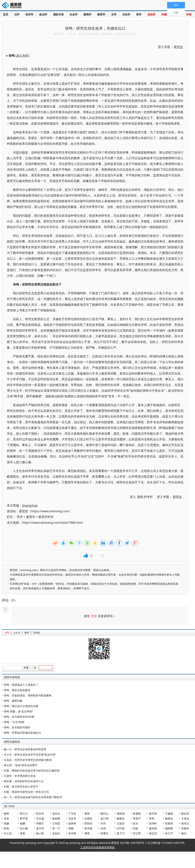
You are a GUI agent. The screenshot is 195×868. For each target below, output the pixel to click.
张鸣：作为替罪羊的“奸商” (19, 717)
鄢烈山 (105, 814)
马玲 (103, 823)
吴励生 (56, 833)
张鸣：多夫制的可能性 (17, 727)
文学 (114, 14)
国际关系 (58, 14)
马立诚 (40, 818)
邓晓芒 (40, 823)
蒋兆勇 (88, 828)
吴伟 (103, 828)
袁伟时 (153, 823)
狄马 (135, 823)
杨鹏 (23, 823)
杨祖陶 (56, 818)
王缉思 (56, 823)
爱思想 (13, 6)
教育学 (101, 14)
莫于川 (121, 833)
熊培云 (185, 823)
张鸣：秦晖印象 (13, 701)
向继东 (88, 818)
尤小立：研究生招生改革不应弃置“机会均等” (30, 755)
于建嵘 (169, 814)
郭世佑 (88, 823)
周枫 (71, 828)
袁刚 (23, 833)
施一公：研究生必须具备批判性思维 (25, 749)
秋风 (6, 828)
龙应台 (56, 814)
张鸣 (152, 818)
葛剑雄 (153, 828)
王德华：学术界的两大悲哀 (20, 776)
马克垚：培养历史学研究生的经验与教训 (28, 760)
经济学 (29, 14)
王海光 (185, 818)
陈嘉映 (137, 814)
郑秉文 (105, 833)
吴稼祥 (185, 828)
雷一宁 (56, 828)
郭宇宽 (24, 818)
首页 (6, 14)
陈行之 (24, 814)
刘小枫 (24, 828)
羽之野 (137, 833)
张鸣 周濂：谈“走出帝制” (18, 711)
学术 (20, 517)
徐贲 (6, 818)
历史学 (126, 14)
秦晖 (6, 814)
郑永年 (40, 814)
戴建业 (121, 818)
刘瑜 (135, 828)
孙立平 (169, 833)
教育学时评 (46, 517)
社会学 (74, 14)
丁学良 (72, 814)
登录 (94, 616)
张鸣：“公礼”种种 (14, 722)
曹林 (87, 814)
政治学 (43, 14)
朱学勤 (72, 833)
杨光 (184, 833)
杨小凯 (40, 833)
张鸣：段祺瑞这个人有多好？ (21, 685)
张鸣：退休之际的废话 (17, 690)
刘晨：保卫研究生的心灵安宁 (21, 786)
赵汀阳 (105, 818)
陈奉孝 (72, 823)
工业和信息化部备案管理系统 (97, 847)
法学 (17, 14)
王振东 (121, 823)
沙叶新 (121, 828)
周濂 (6, 823)
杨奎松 (169, 818)
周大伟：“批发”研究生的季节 (21, 765)
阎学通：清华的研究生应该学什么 (24, 781)
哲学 (139, 14)
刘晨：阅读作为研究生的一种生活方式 (26, 792)
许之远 (8, 833)
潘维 (87, 833)
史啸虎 (169, 823)
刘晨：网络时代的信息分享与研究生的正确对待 (32, 771)
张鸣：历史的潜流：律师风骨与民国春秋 (28, 695)
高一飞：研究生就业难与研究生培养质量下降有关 (33, 797)
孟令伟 (40, 828)
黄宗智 (153, 814)
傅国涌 (121, 814)
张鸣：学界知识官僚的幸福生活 (22, 733)
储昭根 (169, 828)
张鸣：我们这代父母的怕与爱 (21, 706)
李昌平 (137, 818)
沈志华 (72, 818)
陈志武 (185, 814)
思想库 (151, 14)
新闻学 (87, 14)
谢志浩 (153, 833)
